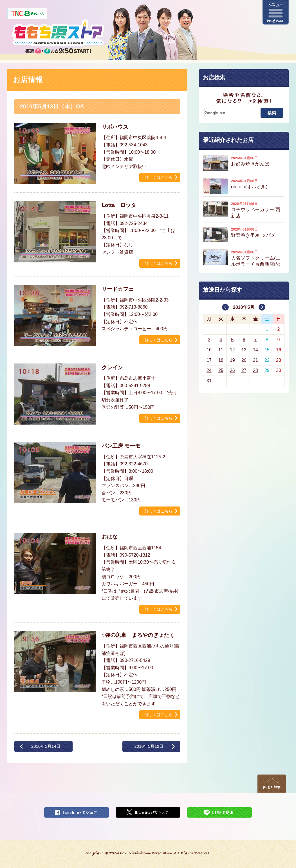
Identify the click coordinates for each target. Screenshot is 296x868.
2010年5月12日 (149, 746)
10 (209, 350)
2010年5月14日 (46, 746)
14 (255, 350)
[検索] (231, 113)
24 (209, 370)
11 (221, 350)
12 (232, 350)
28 (255, 370)
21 (255, 360)
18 (221, 360)
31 (209, 381)
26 (232, 370)
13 (244, 350)
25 (221, 370)
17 (209, 360)
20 (244, 360)
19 (232, 360)
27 (244, 370)
